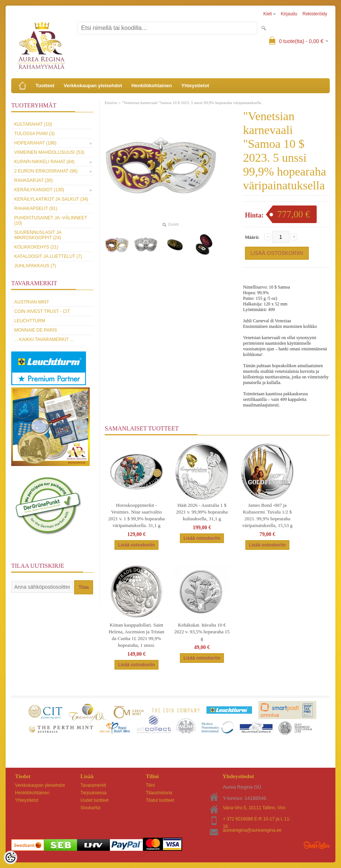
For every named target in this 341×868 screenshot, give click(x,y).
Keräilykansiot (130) (39, 190)
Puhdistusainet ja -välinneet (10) (51, 220)
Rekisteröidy (315, 14)
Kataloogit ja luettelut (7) (48, 256)
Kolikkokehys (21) (36, 247)
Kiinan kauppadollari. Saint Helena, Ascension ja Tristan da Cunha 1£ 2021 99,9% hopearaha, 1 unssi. (137, 635)
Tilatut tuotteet (160, 800)
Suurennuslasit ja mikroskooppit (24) (38, 235)
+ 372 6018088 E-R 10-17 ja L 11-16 (257, 820)
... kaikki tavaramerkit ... (44, 339)
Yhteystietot (195, 86)
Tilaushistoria (159, 793)
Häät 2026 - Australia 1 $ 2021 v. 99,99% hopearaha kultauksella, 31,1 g (202, 512)
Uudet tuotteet (94, 800)
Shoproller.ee (317, 845)
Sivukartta (90, 808)
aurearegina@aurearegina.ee (252, 830)
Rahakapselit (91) (36, 208)
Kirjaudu (289, 14)
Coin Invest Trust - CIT (42, 311)
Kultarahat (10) (33, 124)
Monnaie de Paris (36, 330)
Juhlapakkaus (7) (35, 266)
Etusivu (111, 103)
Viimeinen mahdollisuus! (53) (49, 152)
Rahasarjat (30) (33, 180)
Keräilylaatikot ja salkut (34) (51, 199)
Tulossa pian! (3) (34, 134)
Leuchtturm (30, 321)
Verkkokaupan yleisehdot (93, 86)
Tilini (150, 785)
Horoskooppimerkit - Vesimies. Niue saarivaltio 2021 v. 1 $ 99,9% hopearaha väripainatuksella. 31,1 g (136, 515)
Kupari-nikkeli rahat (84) (44, 162)
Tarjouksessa (93, 793)
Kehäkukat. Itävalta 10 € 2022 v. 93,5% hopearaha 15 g (202, 632)
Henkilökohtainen (151, 86)
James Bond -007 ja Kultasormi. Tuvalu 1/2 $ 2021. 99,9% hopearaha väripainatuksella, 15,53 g (267, 515)
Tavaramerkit (93, 785)
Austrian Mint (32, 302)
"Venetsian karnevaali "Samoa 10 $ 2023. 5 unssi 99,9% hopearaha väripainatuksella (192, 103)
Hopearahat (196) (35, 143)
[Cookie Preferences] (10, 858)
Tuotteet (45, 86)
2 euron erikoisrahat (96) (46, 171)
